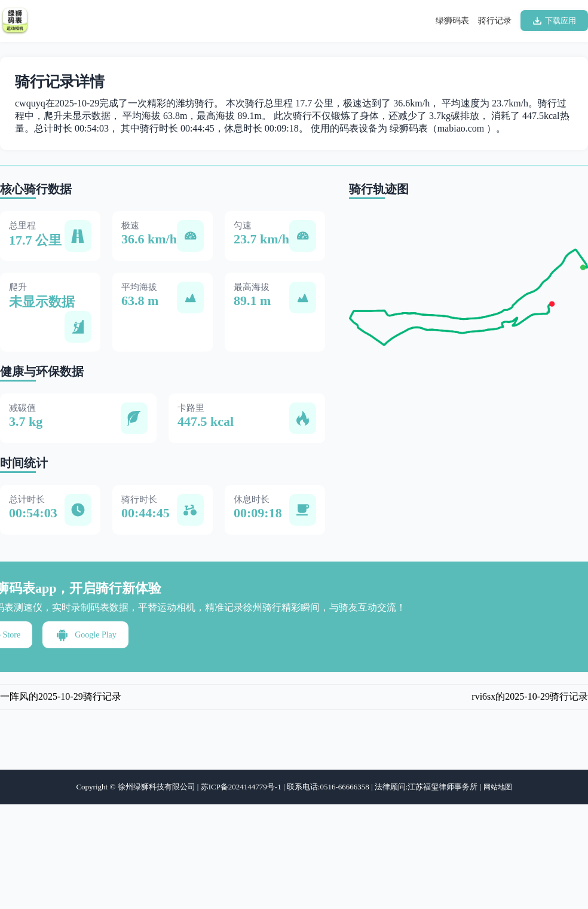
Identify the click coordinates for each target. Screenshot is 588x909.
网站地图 (498, 787)
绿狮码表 (452, 21)
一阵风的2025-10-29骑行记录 (61, 696)
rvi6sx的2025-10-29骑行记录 (530, 696)
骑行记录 (495, 21)
